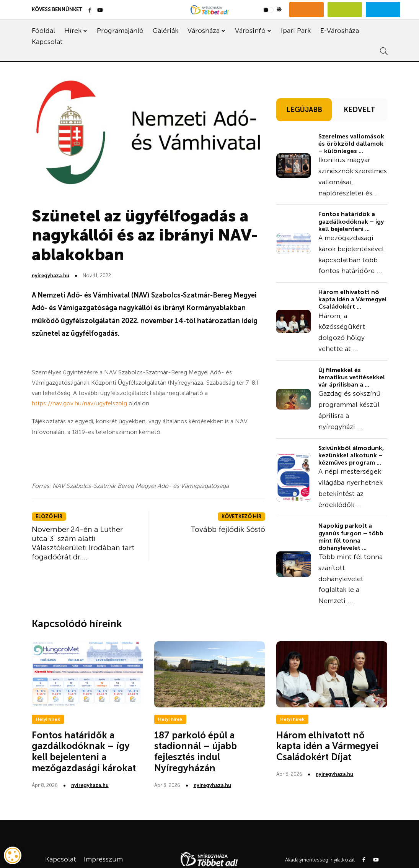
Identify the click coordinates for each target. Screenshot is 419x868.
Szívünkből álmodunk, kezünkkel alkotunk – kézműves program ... (351, 455)
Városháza (204, 31)
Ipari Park (296, 31)
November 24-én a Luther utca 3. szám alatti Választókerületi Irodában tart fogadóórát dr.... (83, 543)
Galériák (165, 31)
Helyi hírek (48, 719)
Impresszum (103, 859)
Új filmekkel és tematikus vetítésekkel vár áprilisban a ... (352, 377)
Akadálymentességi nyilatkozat (320, 860)
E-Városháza (340, 31)
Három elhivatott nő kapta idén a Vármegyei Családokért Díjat (327, 746)
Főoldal (43, 31)
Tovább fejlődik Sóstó (228, 529)
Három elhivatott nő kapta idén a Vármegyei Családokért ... (352, 299)
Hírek (73, 31)
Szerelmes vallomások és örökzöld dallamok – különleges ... (351, 144)
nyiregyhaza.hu (51, 276)
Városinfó (250, 31)
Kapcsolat (47, 42)
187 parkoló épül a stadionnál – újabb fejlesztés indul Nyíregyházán (196, 752)
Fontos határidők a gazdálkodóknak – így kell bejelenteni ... (351, 221)
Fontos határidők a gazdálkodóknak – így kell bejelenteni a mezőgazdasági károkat (84, 752)
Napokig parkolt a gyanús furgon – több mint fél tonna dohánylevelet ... (351, 537)
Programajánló (120, 31)
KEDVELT (359, 110)
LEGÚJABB (304, 110)
